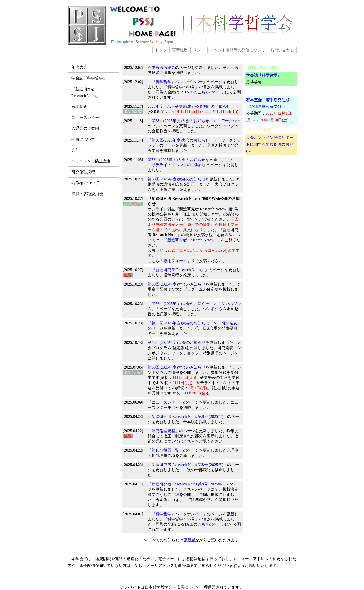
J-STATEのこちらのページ (202, 92)
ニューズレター (85, 117)
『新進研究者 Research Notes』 (190, 240)
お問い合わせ (282, 50)
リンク (199, 50)
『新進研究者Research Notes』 (86, 92)
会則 (75, 150)
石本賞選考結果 (161, 67)
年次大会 (79, 67)
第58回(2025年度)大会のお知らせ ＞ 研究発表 (194, 323)
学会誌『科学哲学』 (89, 78)
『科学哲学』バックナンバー (177, 82)
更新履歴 (180, 50)
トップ (161, 50)
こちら (189, 441)
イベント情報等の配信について (238, 50)
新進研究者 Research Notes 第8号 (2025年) (187, 417)
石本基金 (79, 107)
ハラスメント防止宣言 (91, 161)
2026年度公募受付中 (268, 107)
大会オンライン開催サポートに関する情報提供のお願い (270, 144)
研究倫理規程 (83, 172)
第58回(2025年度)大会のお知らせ (177, 160)
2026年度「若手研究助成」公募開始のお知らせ (189, 106)
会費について (83, 139)
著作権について (85, 183)
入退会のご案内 (85, 128)
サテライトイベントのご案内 (177, 165)
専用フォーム (175, 261)
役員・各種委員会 (87, 194)
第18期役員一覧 (165, 450)
